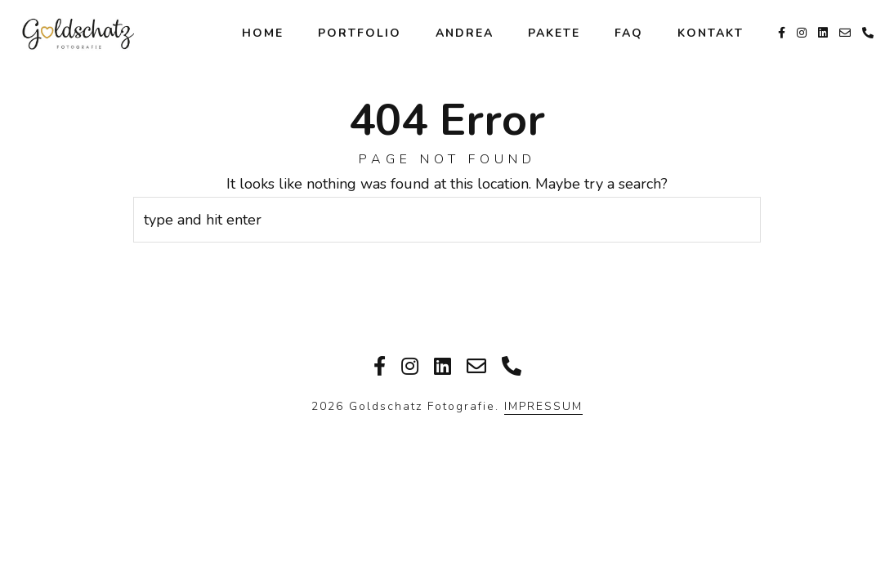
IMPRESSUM (543, 406)
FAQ (629, 33)
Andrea (465, 33)
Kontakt (711, 33)
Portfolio (360, 33)
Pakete (554, 33)
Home (263, 33)
